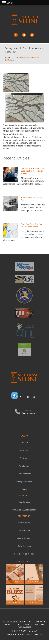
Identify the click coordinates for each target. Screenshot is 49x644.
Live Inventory (24, 523)
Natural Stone (24, 530)
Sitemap (33, 631)
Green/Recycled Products (24, 554)
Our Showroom (24, 474)
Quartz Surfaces (24, 538)
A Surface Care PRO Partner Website (24, 635)
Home (8, 57)
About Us (24, 443)
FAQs (24, 489)
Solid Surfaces (24, 546)
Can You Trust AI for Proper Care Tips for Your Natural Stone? (32, 171)
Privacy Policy (20, 631)
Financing (24, 450)
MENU (10, 3)
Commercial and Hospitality (24, 510)
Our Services (24, 502)
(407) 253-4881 (28, 413)
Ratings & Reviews (24, 482)
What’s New (24, 466)
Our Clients (24, 458)
